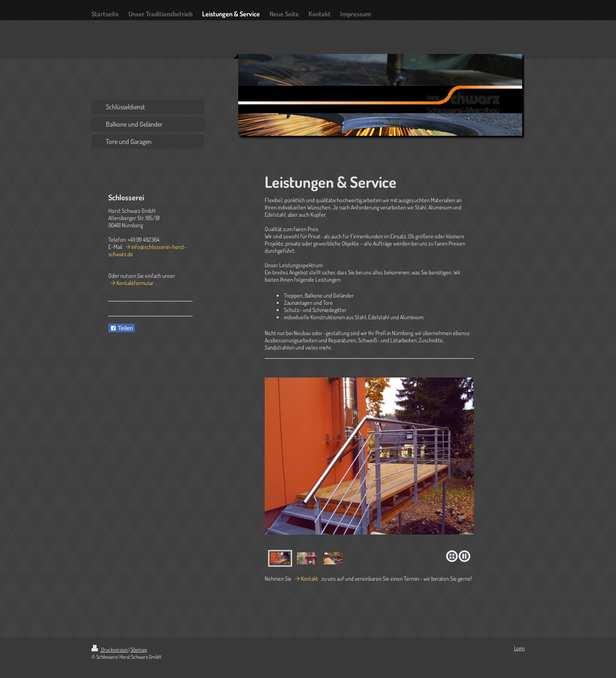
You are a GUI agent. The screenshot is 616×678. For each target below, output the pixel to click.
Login (519, 648)
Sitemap (139, 650)
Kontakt (309, 579)
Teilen (122, 328)
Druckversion (110, 650)
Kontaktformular (135, 283)
